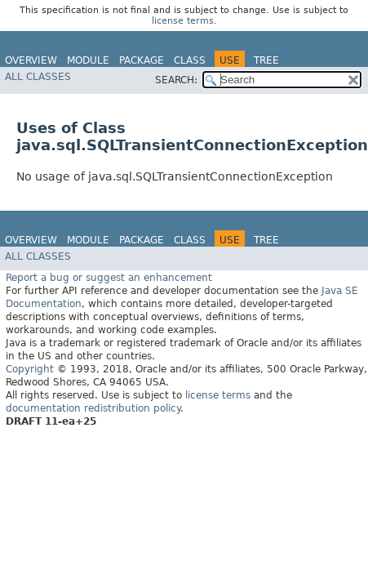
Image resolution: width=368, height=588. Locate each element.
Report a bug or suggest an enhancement (109, 278)
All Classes (38, 77)
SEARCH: (176, 80)
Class (190, 60)
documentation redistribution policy (93, 408)
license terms (183, 21)
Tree (266, 60)
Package (142, 60)
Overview (31, 60)
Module (88, 60)
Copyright (30, 369)
